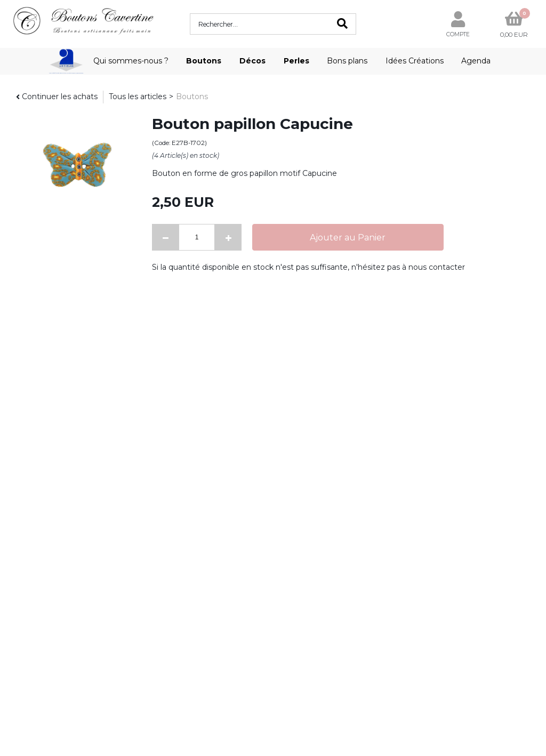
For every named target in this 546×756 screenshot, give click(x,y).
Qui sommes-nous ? (131, 61)
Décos (252, 61)
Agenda (476, 61)
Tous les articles (138, 96)
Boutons (204, 61)
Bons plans (347, 61)
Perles (296, 61)
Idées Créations (415, 61)
